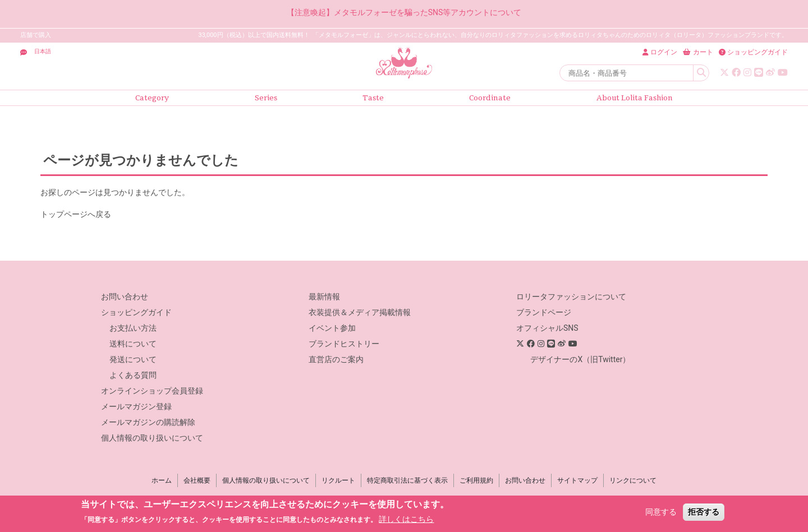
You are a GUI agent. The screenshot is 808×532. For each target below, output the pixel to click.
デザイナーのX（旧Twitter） (580, 359)
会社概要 (197, 480)
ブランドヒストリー (344, 344)
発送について (133, 359)
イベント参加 (332, 328)
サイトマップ (577, 480)
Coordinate (490, 98)
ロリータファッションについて (571, 297)
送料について (133, 344)
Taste (373, 98)
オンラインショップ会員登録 (152, 391)
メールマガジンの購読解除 (148, 422)
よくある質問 (133, 375)
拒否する (704, 512)
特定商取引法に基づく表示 (407, 480)
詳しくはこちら (406, 519)
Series (266, 98)
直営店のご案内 (336, 359)
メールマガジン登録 (136, 406)
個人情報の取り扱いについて (152, 438)
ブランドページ (544, 312)
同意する (661, 512)
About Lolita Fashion (635, 98)
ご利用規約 (476, 480)
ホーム (162, 480)
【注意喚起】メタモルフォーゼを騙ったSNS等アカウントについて (404, 12)
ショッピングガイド (136, 312)
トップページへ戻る (76, 214)
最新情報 (324, 297)
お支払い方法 (133, 328)
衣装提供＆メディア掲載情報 (360, 312)
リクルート (338, 480)
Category (152, 98)
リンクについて (633, 480)
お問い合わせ (125, 297)
